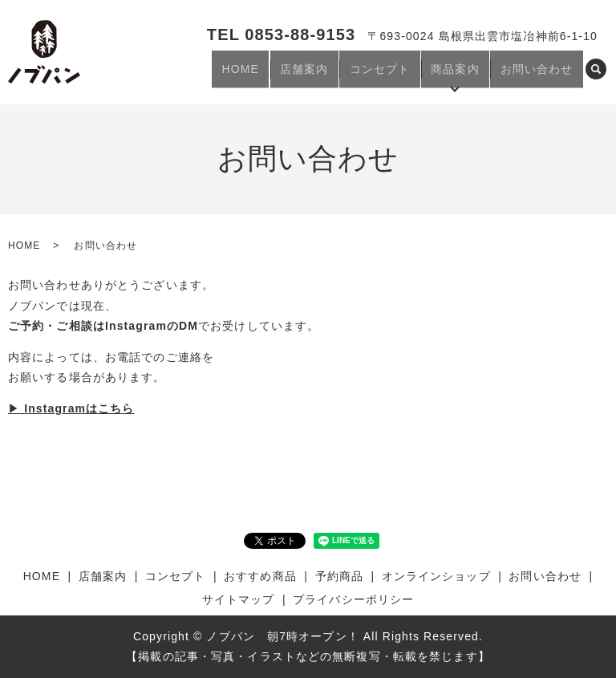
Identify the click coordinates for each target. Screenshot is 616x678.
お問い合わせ (541, 75)
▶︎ (71, 408)
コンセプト (402, 75)
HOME (280, 75)
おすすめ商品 (260, 576)
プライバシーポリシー (353, 599)
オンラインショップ (436, 576)
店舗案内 (334, 75)
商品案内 (468, 75)
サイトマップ (239, 599)
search (596, 75)
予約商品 (339, 576)
